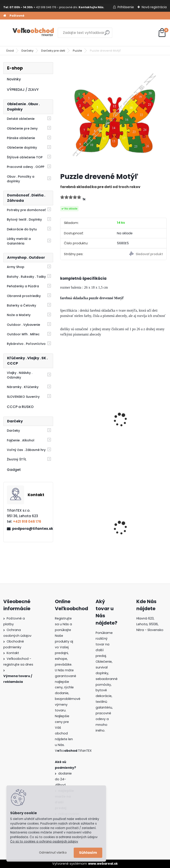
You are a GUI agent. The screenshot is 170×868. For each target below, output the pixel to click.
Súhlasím (88, 853)
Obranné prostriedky (24, 296)
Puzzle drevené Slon (80, 420)
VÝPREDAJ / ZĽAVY (23, 90)
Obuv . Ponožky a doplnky (21, 179)
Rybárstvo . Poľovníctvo (26, 344)
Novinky (14, 79)
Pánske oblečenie (21, 138)
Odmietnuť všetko (53, 853)
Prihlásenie (126, 7)
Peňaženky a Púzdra (23, 286)
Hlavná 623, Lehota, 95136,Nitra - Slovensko (150, 624)
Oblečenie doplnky (22, 148)
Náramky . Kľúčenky (23, 387)
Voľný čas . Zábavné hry (26, 450)
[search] (107, 34)
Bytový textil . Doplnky (24, 219)
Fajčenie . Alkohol (21, 440)
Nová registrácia (154, 7)
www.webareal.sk (103, 864)
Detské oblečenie (21, 119)
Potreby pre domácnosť (26, 210)
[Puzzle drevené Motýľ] (113, 116)
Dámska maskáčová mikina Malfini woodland (139, 529)
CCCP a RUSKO (20, 407)
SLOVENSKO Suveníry (23, 397)
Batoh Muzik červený (81, 529)
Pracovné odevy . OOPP (26, 167)
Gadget (14, 470)
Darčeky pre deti (53, 51)
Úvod (10, 51)
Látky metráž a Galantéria (19, 241)
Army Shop (16, 267)
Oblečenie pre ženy (22, 128)
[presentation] (62, 414)
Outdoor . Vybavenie (23, 325)
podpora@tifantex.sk (31, 529)
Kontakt (13, 653)
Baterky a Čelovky (21, 305)
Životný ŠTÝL (17, 459)
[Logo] (34, 33)
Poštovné (17, 16)
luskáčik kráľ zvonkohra (138, 420)
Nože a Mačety (19, 315)
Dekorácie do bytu (22, 229)
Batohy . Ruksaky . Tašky (26, 277)
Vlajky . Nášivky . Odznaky (20, 375)
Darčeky (27, 51)
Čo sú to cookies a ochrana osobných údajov (44, 842)
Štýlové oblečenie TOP (25, 157)
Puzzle (77, 51)
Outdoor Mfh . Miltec (23, 334)
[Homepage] (5, 16)
